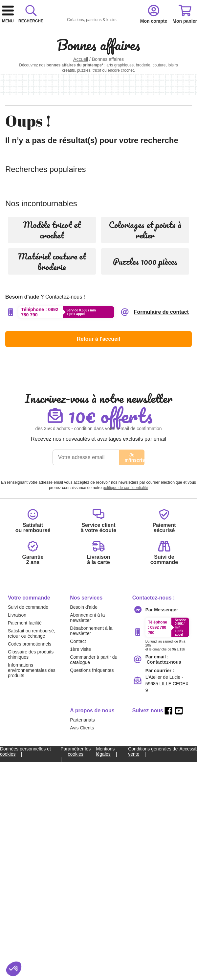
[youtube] (179, 921)
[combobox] (98, 49)
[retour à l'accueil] (78, 24)
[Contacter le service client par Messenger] (166, 821)
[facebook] (168, 921)
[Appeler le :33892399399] (167, 855)
